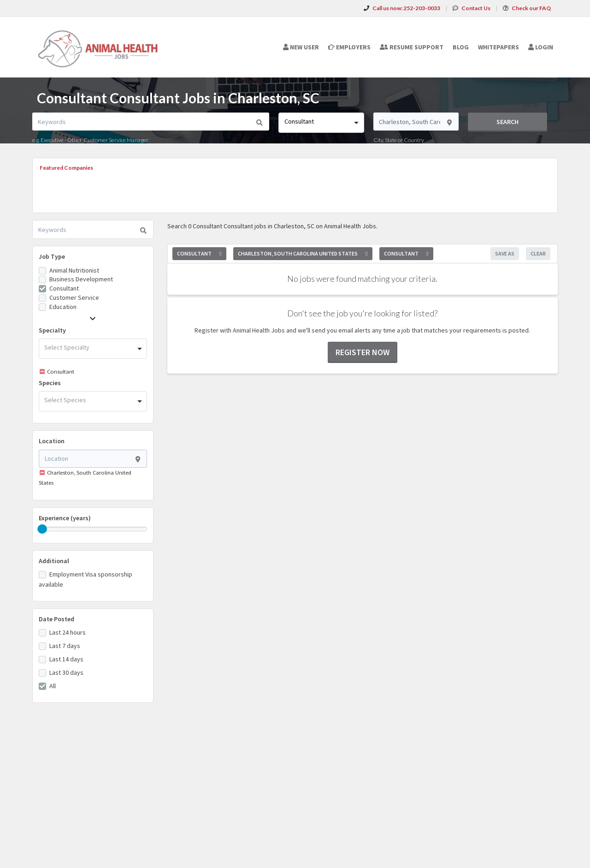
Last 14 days (66, 659)
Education (63, 307)
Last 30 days (66, 672)
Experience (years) (65, 518)
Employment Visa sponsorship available (86, 579)
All (53, 686)
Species (50, 383)
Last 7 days (65, 646)
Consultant (64, 288)
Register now (363, 352)
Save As (505, 253)
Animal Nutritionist (74, 270)
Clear (538, 253)
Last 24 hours (68, 632)
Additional (54, 561)
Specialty (52, 330)
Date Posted (56, 619)
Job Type (52, 256)
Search (507, 122)
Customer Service (74, 297)
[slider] (42, 529)
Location (52, 441)
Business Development (81, 279)
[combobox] (321, 123)
